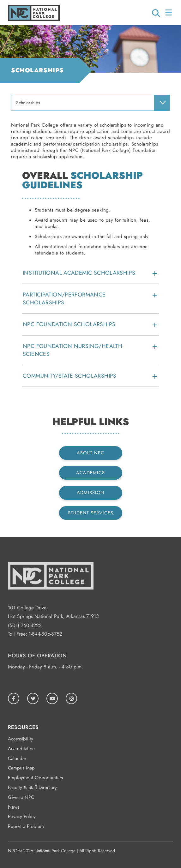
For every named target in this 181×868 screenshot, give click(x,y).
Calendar (17, 758)
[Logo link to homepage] (34, 19)
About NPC (90, 453)
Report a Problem (26, 826)
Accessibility (21, 739)
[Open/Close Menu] (169, 13)
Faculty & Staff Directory (32, 787)
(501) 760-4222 (25, 625)
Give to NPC (21, 797)
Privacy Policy (22, 817)
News (14, 807)
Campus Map (21, 768)
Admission (90, 493)
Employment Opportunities (35, 778)
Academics (90, 473)
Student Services (91, 513)
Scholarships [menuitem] (28, 103)
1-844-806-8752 (45, 634)
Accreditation (21, 749)
